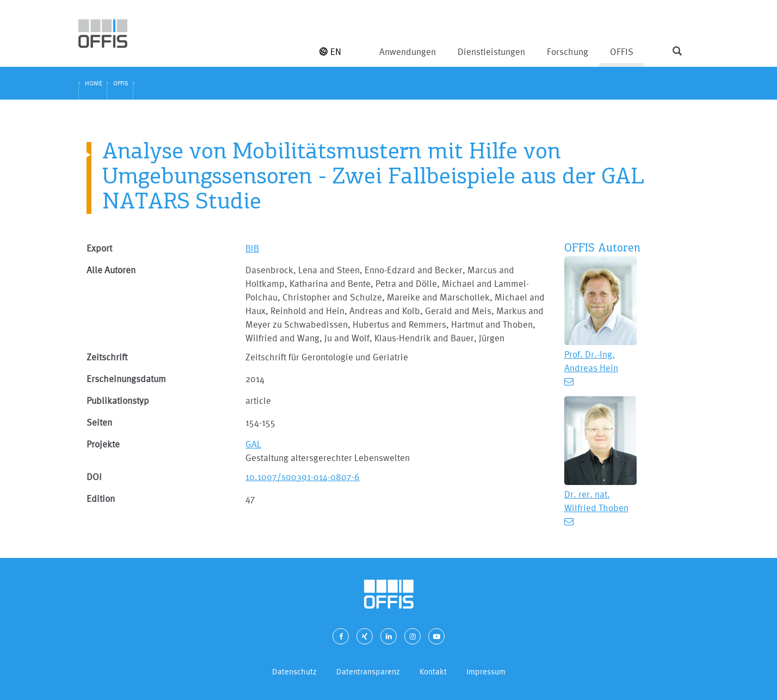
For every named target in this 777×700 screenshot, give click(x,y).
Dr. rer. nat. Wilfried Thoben (596, 501)
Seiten (99, 422)
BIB (252, 248)
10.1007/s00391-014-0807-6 (303, 477)
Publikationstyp (118, 400)
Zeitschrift (107, 357)
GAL (253, 444)
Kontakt (433, 671)
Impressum (486, 671)
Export (99, 248)
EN (330, 51)
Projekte (103, 444)
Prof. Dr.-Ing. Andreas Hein (591, 361)
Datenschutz (294, 671)
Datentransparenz (368, 671)
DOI (94, 477)
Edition (101, 498)
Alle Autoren (111, 270)
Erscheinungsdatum (126, 379)
